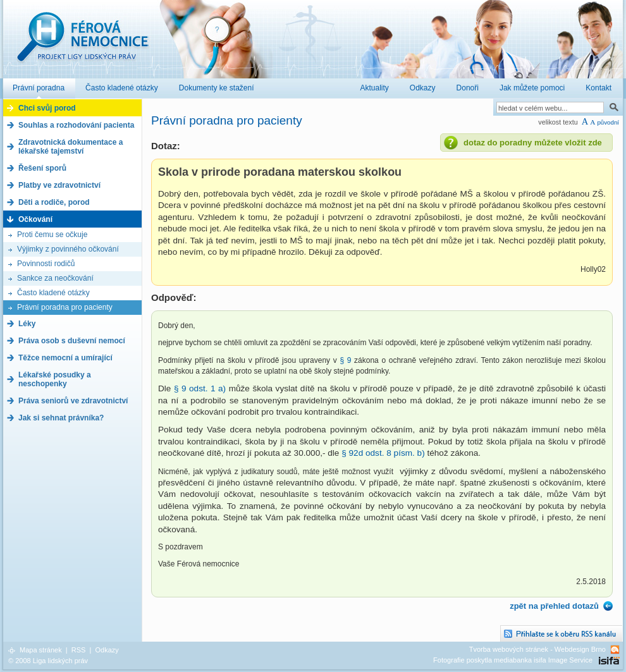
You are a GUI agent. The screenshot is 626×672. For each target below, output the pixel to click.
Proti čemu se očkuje (52, 235)
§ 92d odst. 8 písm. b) (383, 453)
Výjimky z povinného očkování (68, 249)
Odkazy (107, 650)
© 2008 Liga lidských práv (48, 661)
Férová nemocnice (82, 43)
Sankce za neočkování (55, 278)
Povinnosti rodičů (46, 264)
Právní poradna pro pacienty (65, 307)
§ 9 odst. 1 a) (200, 388)
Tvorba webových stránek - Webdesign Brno (537, 649)
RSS (79, 650)
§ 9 (347, 360)
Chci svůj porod (47, 108)
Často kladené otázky (53, 293)
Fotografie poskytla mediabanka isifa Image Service (513, 660)
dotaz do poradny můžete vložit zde (533, 143)
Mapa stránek (41, 650)
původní (608, 122)
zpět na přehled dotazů (554, 606)
